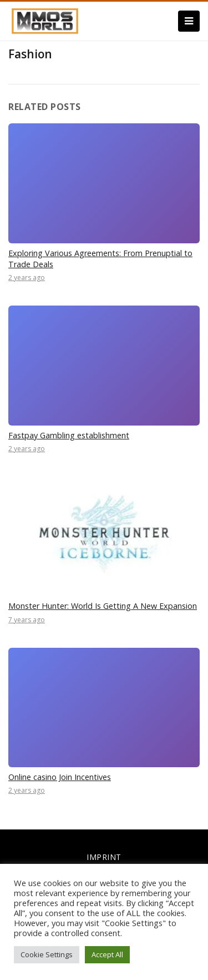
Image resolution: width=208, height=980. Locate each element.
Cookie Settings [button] (47, 954)
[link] (45, 20)
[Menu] (189, 21)
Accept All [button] (107, 954)
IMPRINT (104, 857)
